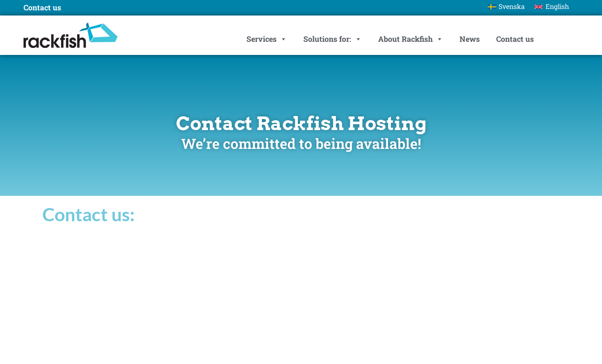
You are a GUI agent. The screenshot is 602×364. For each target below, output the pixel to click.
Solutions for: (333, 39)
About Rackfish (411, 39)
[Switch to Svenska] (507, 7)
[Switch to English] (552, 7)
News (470, 39)
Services (267, 39)
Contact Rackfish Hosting (301, 124)
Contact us (515, 39)
